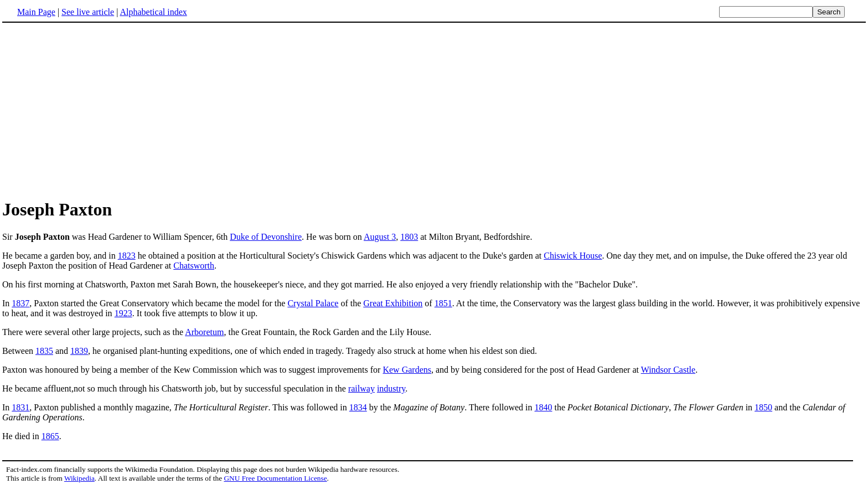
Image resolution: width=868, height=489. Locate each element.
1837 (20, 303)
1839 (79, 351)
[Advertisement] (434, 110)
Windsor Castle (668, 370)
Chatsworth (194, 266)
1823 (127, 256)
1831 (20, 407)
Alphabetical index (153, 12)
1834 (358, 407)
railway (361, 388)
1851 (443, 303)
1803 (409, 237)
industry (391, 388)
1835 (44, 351)
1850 (763, 407)
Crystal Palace (313, 303)
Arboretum (204, 332)
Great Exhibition (393, 303)
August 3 (380, 237)
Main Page (36, 12)
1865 (50, 436)
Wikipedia (79, 478)
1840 (544, 407)
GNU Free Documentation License (275, 478)
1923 (123, 313)
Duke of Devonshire (266, 237)
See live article (88, 12)
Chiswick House (573, 256)
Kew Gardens (407, 370)
